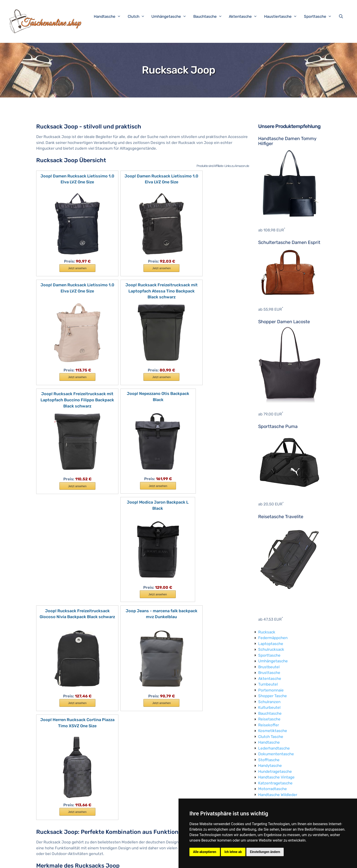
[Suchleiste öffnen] (342, 16)
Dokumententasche (276, 754)
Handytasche (270, 766)
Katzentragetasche (275, 783)
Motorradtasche (273, 789)
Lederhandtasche (274, 748)
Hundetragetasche (275, 771)
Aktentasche (245, 16)
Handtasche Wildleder (278, 795)
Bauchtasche (210, 16)
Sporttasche (320, 16)
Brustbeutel (269, 667)
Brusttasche (269, 673)
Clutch (139, 16)
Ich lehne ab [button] (233, 852)
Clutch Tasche (271, 737)
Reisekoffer (269, 725)
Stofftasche (269, 760)
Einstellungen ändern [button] (265, 852)
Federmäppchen (273, 638)
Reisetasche (269, 719)
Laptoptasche (271, 644)
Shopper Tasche (273, 696)
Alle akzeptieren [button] (205, 852)
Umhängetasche (171, 16)
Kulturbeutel (269, 707)
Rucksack (267, 632)
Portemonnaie (271, 690)
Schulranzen (269, 702)
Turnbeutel (268, 684)
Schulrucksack (271, 649)
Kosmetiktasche (273, 731)
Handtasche (110, 16)
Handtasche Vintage (276, 777)
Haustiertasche (283, 16)
